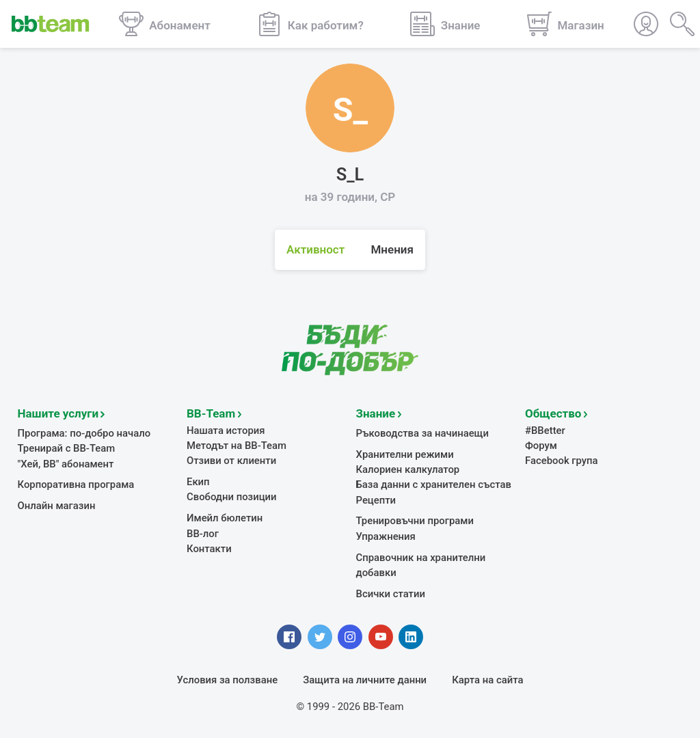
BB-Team (211, 413)
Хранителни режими (405, 454)
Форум (541, 446)
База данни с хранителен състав (434, 484)
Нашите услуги (58, 413)
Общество (553, 413)
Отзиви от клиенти (231, 461)
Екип (198, 482)
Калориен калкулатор (408, 469)
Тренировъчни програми (415, 521)
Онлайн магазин (57, 506)
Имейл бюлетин (225, 518)
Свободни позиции (232, 497)
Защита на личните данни (365, 680)
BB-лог (203, 534)
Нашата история (226, 430)
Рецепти (376, 500)
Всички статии (391, 594)
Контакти (209, 549)
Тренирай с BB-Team (67, 448)
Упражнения (386, 536)
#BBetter (545, 430)
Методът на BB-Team (237, 446)
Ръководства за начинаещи (423, 433)
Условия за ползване (228, 680)
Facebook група (562, 461)
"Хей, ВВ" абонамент (66, 464)
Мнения (392, 249)
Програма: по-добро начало (84, 433)
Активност (315, 249)
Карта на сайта (487, 680)
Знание (376, 413)
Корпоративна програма (76, 484)
